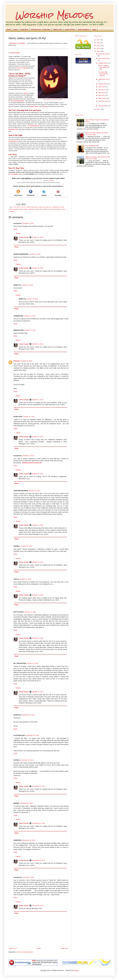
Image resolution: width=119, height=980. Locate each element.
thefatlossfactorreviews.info (32, 463)
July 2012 (102, 87)
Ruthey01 (17, 361)
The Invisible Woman (92, 146)
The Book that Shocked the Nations (103, 74)
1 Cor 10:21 (16, 207)
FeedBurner (51, 180)
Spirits (46, 209)
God (11, 209)
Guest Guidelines (84, 30)
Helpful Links (58, 30)
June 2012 (102, 90)
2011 (98, 109)
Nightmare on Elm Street (36, 209)
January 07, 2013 (28, 877)
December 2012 (104, 54)
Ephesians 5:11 (13, 130)
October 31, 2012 (28, 223)
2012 (98, 51)
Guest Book (24, 30)
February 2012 (103, 101)
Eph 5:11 (49, 207)
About (15, 30)
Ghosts (62, 207)
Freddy (31, 106)
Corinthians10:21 (34, 126)
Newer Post (13, 948)
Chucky (44, 106)
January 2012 (103, 106)
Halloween (16, 209)
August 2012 (103, 84)
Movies (26, 209)
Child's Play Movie (32, 207)
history (26, 93)
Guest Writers (70, 30)
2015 (98, 43)
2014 (98, 46)
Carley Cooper (24, 237)
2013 (98, 48)
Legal (94, 30)
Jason (37, 106)
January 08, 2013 (38, 906)
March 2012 (102, 98)
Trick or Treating (22, 68)
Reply (15, 229)
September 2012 (104, 79)
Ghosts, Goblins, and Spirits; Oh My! (104, 67)
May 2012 (102, 92)
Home (9, 30)
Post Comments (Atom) (25, 952)
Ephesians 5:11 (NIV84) (17, 43)
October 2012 (103, 63)
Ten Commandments (17, 101)
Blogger (76, 970)
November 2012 (104, 58)
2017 (98, 40)
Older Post (64, 948)
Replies (18, 234)
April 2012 (102, 95)
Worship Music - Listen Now (40, 30)
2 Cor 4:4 (23, 207)
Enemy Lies (42, 207)
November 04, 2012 (28, 715)
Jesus (21, 209)
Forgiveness (56, 207)
